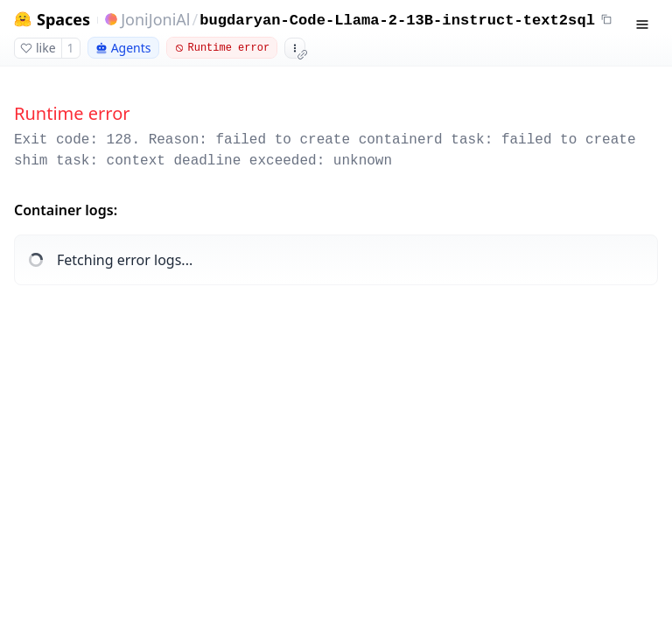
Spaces (63, 20)
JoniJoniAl (155, 19)
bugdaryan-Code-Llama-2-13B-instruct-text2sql (397, 21)
